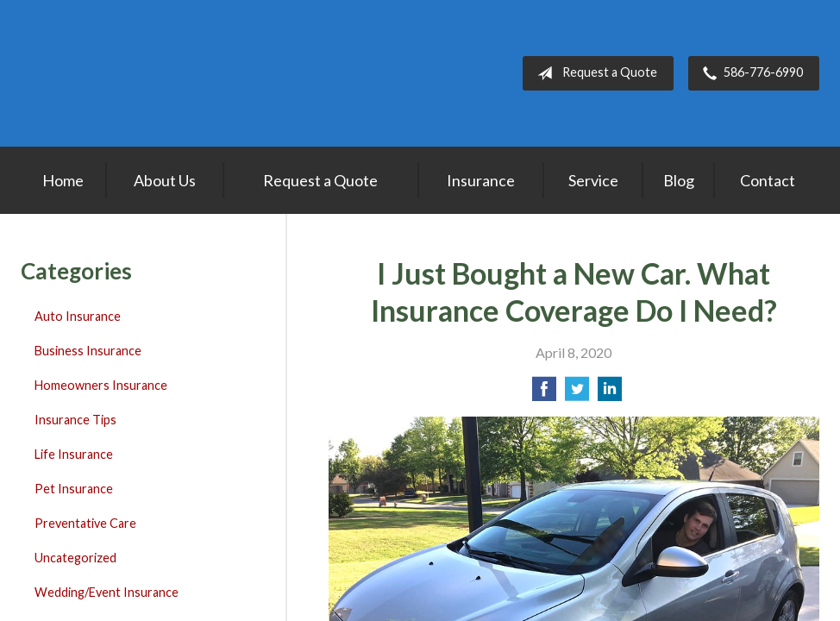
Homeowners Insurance (101, 385)
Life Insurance (74, 454)
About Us (165, 180)
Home (63, 180)
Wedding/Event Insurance (107, 592)
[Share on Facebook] (544, 394)
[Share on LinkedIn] (610, 394)
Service (593, 180)
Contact (768, 180)
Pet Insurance (74, 489)
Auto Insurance (78, 316)
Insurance (481, 180)
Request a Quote (594, 73)
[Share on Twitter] (577, 394)
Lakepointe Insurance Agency (129, 73)
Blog (679, 180)
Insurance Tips (75, 420)
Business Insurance (88, 351)
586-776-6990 (749, 73)
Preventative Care (85, 523)
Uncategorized (75, 558)
